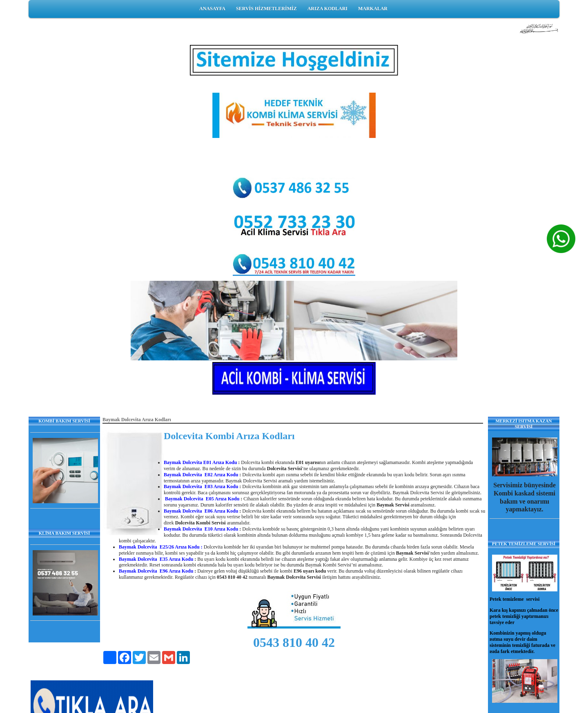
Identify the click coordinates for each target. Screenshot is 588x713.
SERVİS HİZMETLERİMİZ (266, 9)
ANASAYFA (212, 9)
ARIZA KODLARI (327, 9)
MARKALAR (373, 9)
